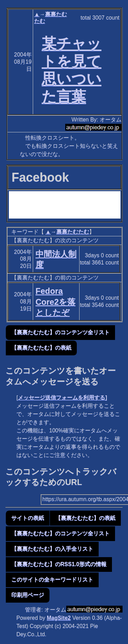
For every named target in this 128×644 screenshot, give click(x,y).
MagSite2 (59, 618)
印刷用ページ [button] (28, 595)
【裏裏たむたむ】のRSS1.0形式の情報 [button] (59, 564)
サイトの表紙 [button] (28, 518)
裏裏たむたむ (73, 232)
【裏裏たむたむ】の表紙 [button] (41, 348)
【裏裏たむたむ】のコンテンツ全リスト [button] (60, 332)
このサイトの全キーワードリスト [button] (52, 580)
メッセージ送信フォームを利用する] (62, 398)
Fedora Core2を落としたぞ (55, 301)
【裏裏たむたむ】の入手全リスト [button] (52, 549)
